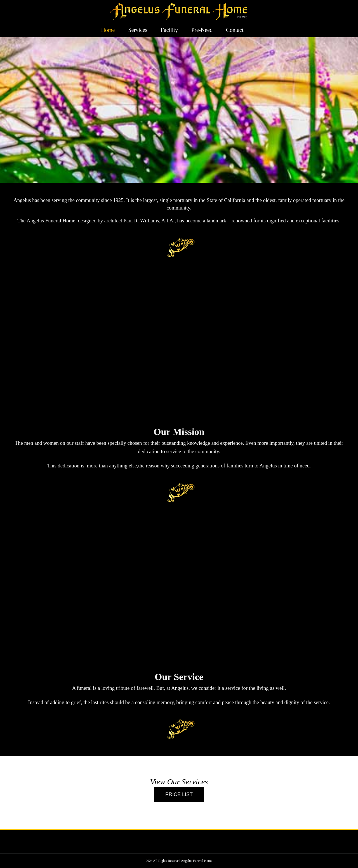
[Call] (179, 795)
